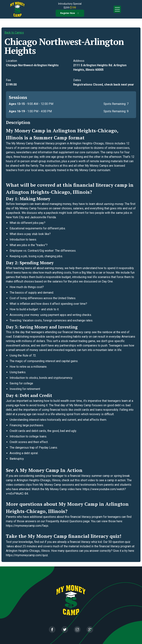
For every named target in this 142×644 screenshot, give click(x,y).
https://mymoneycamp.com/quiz (27, 555)
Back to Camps (14, 33)
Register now (68, 13)
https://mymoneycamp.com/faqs (27, 526)
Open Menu (117, 9)
